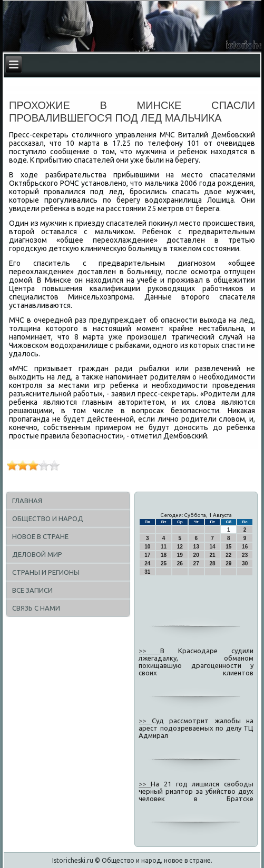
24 (147, 563)
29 (228, 563)
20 (196, 555)
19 (180, 555)
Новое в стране (40, 536)
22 (228, 555)
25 (164, 563)
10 (147, 547)
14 (212, 547)
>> (149, 651)
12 (180, 547)
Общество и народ (48, 518)
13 (196, 547)
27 (196, 563)
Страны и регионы (46, 572)
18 (164, 555)
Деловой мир (37, 554)
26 (180, 563)
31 (147, 572)
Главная (27, 501)
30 (245, 563)
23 (245, 555)
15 (228, 547)
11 (164, 547)
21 (212, 555)
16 (245, 547)
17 (147, 555)
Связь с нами (36, 608)
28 (212, 563)
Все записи (32, 590)
